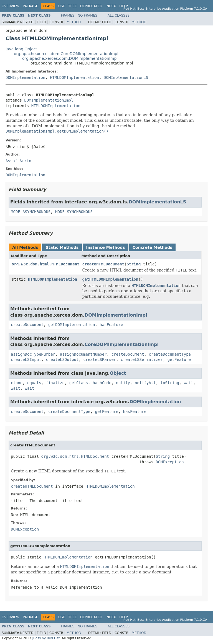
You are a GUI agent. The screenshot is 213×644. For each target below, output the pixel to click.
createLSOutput (62, 359)
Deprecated (91, 6)
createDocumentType (170, 354)
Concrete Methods (153, 247)
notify (123, 383)
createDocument (27, 325)
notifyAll (145, 383)
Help (124, 6)
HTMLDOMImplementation (74, 77)
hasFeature (111, 325)
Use (62, 6)
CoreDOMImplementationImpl (122, 344)
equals (34, 383)
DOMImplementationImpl (49, 100)
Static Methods (62, 247)
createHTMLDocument (103, 264)
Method (74, 22)
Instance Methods (105, 247)
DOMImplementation (25, 77)
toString (170, 383)
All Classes (119, 15)
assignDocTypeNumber (33, 354)
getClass (79, 383)
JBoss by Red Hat (46, 638)
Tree (73, 6)
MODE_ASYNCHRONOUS (31, 212)
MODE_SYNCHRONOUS (74, 212)
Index (111, 6)
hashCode (102, 383)
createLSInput (26, 359)
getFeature (179, 359)
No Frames (88, 15)
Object (118, 373)
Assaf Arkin (18, 161)
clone (17, 383)
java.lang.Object (21, 49)
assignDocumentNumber (83, 354)
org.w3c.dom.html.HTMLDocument (45, 264)
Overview (11, 6)
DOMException (170, 462)
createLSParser (100, 359)
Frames (68, 15)
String (134, 264)
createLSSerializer (142, 359)
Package (30, 6)
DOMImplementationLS (126, 77)
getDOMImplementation (72, 325)
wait (189, 383)
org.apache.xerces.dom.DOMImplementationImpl (70, 58)
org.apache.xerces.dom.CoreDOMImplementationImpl (66, 54)
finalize (55, 383)
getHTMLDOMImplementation (110, 279)
